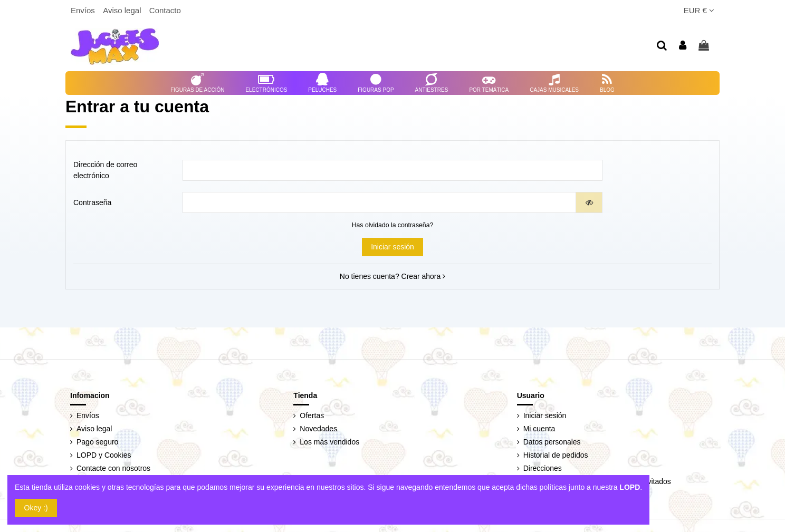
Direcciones (543, 468)
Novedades (318, 429)
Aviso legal (123, 10)
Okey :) (36, 508)
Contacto (165, 10)
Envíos (84, 10)
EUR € (699, 10)
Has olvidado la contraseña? (393, 225)
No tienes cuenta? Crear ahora (392, 276)
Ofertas (312, 415)
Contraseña (92, 202)
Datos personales (552, 442)
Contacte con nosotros (113, 468)
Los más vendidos (329, 442)
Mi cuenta (539, 429)
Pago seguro (97, 442)
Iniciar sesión (392, 247)
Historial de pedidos (556, 455)
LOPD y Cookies (104, 455)
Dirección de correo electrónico (105, 170)
